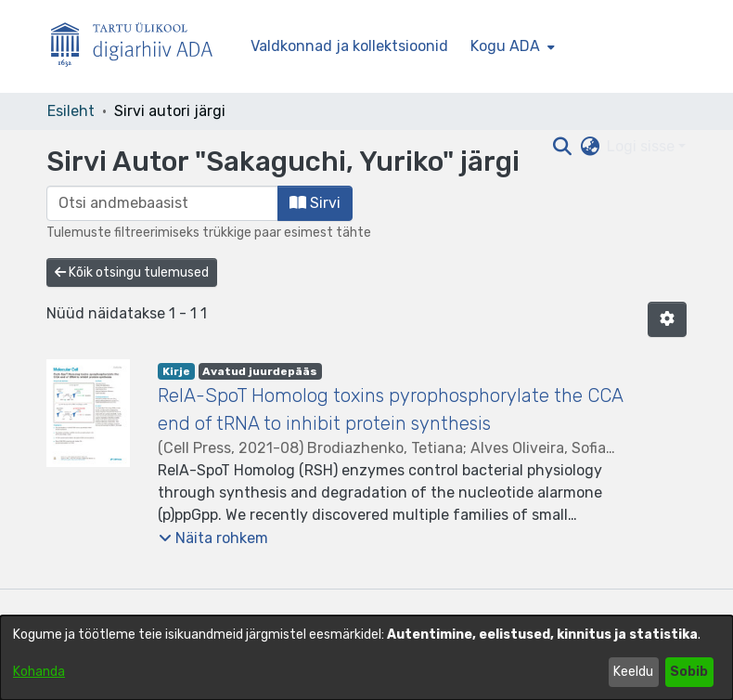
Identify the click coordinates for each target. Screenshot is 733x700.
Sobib (689, 672)
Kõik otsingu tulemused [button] (132, 272)
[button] (667, 319)
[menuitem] (511, 46)
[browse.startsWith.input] (162, 203)
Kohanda (39, 672)
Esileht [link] (71, 111)
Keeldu (633, 672)
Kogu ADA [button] (505, 46)
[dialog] (366, 658)
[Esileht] (139, 47)
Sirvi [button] (315, 203)
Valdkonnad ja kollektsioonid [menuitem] (349, 46)
